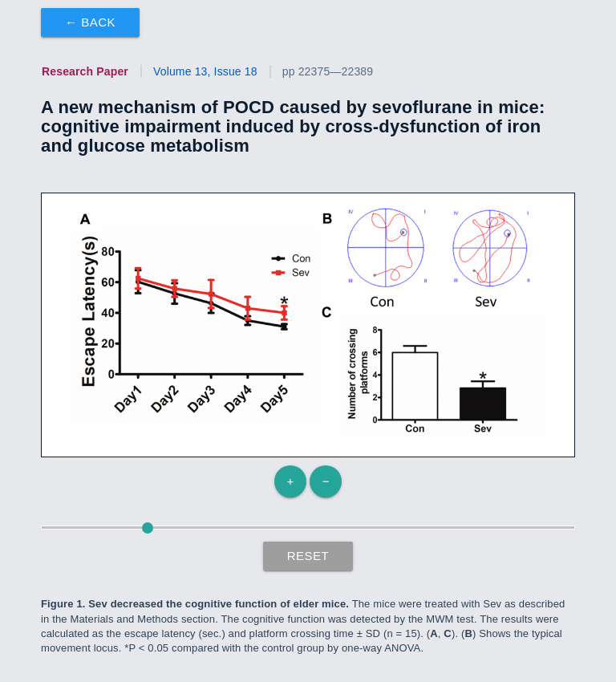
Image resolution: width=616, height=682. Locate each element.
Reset (308, 556)
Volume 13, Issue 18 (205, 71)
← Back (90, 22)
